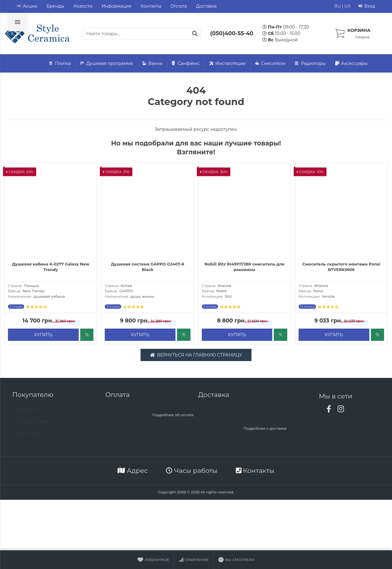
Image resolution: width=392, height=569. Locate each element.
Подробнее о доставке (265, 430)
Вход (367, 6)
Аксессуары (351, 64)
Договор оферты (34, 425)
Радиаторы (310, 64)
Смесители (270, 64)
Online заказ (29, 438)
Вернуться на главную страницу (196, 356)
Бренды (55, 6)
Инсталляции (228, 64)
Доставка (206, 6)
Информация (117, 6)
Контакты (151, 6)
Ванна (152, 64)
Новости (83, 6)
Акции (27, 6)
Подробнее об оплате (173, 416)
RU (337, 6)
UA (347, 6)
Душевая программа (107, 64)
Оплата (179, 6)
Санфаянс (186, 64)
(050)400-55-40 (232, 33)
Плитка (60, 64)
